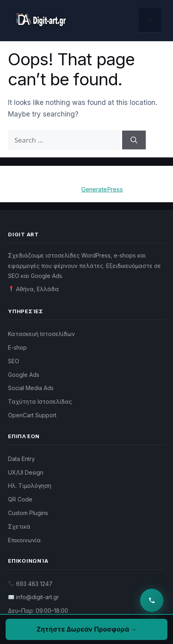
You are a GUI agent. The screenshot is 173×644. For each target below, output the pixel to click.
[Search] (134, 140)
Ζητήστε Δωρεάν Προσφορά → (87, 629)
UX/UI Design (26, 472)
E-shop (17, 347)
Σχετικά (19, 526)
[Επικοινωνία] (152, 600)
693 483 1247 (34, 584)
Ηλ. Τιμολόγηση (30, 486)
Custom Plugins (28, 513)
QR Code (20, 499)
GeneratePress (102, 189)
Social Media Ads (31, 388)
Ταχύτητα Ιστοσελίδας (40, 401)
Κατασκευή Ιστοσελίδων (41, 334)
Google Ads (24, 375)
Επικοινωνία (24, 540)
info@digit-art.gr (37, 597)
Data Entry (21, 459)
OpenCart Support (32, 415)
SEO (14, 361)
